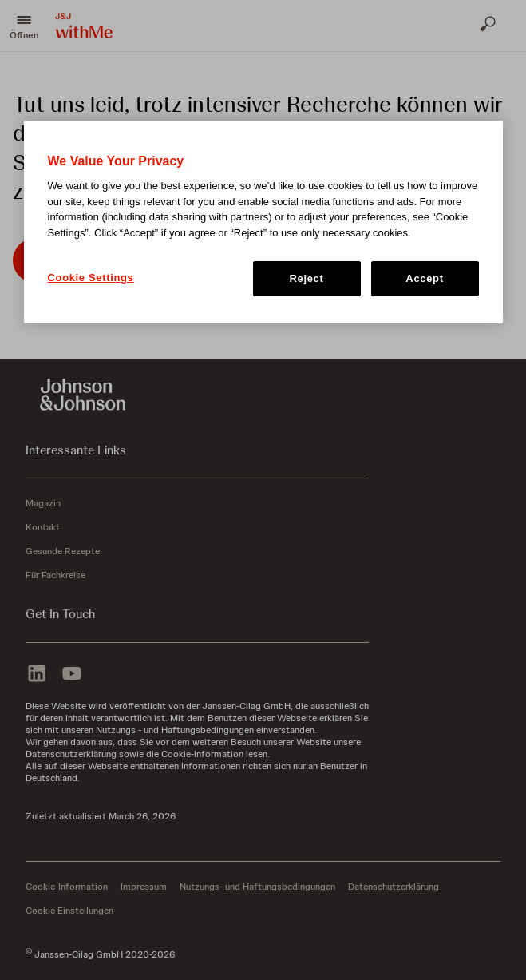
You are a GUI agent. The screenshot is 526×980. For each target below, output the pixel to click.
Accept (424, 278)
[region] (263, 222)
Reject (307, 278)
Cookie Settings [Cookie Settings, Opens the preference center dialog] (91, 278)
